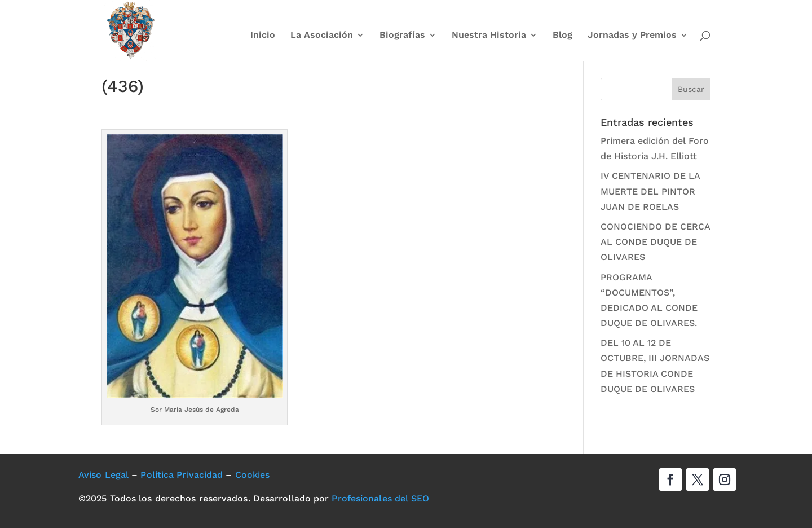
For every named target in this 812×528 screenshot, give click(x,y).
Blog (562, 36)
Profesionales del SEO (380, 498)
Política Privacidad (182, 475)
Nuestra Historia (489, 36)
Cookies (253, 475)
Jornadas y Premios (632, 36)
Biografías (402, 36)
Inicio (263, 36)
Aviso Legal (103, 475)
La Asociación (322, 36)
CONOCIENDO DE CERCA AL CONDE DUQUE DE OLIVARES (655, 242)
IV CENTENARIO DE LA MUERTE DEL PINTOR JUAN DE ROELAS (650, 191)
